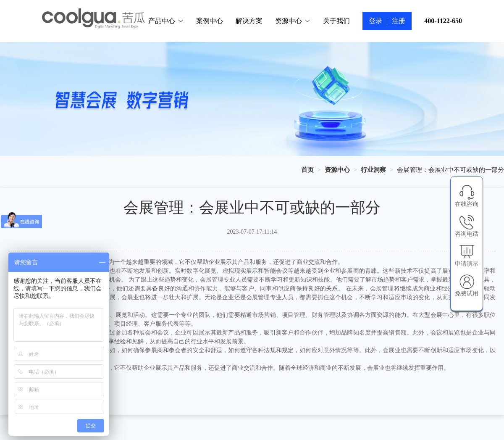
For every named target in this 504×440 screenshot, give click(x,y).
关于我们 (336, 21)
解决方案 (249, 21)
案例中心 (210, 21)
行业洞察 (373, 170)
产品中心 (166, 21)
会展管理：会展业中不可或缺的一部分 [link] (450, 170)
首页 (307, 170)
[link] (307, 170)
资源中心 (293, 21)
